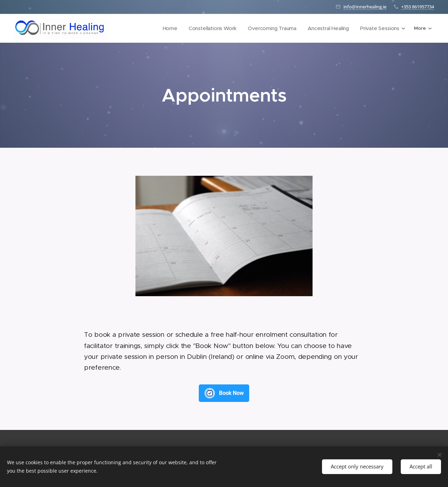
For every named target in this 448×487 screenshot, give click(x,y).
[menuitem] (144, 28)
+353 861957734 (418, 7)
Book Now (232, 393)
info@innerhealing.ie (365, 7)
